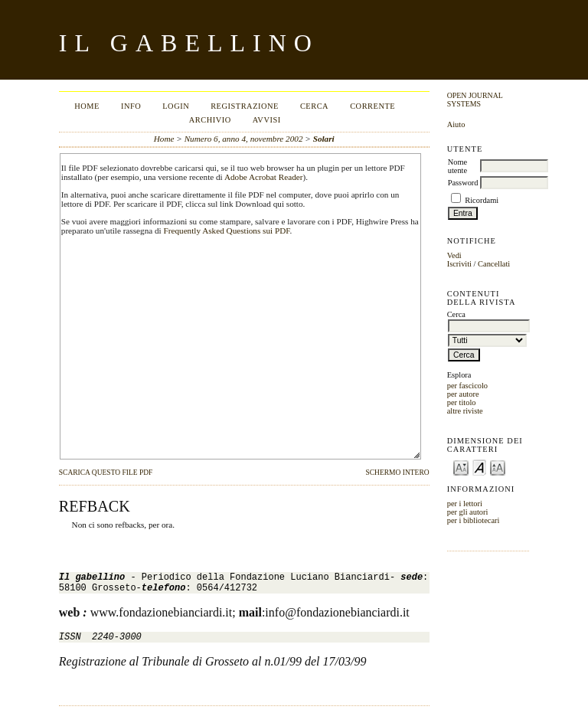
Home (87, 106)
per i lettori (465, 504)
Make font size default (479, 467)
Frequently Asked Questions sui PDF (227, 231)
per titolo (462, 402)
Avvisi (267, 120)
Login (176, 106)
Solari (324, 139)
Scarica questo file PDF (106, 473)
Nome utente (457, 166)
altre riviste (465, 411)
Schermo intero (397, 473)
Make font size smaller (461, 467)
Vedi (454, 255)
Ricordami (482, 200)
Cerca (314, 106)
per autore (463, 394)
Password (463, 183)
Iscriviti (459, 264)
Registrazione (245, 106)
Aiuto (456, 124)
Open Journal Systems (475, 100)
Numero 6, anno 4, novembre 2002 (244, 139)
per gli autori (468, 512)
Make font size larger (498, 467)
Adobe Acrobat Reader (264, 177)
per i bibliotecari (474, 520)
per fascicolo (467, 386)
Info (131, 106)
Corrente (372, 106)
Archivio (210, 120)
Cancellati (494, 264)
